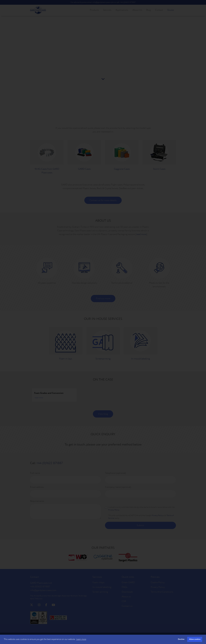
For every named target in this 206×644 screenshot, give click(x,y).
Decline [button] (181, 639)
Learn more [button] (81, 639)
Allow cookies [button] (195, 639)
